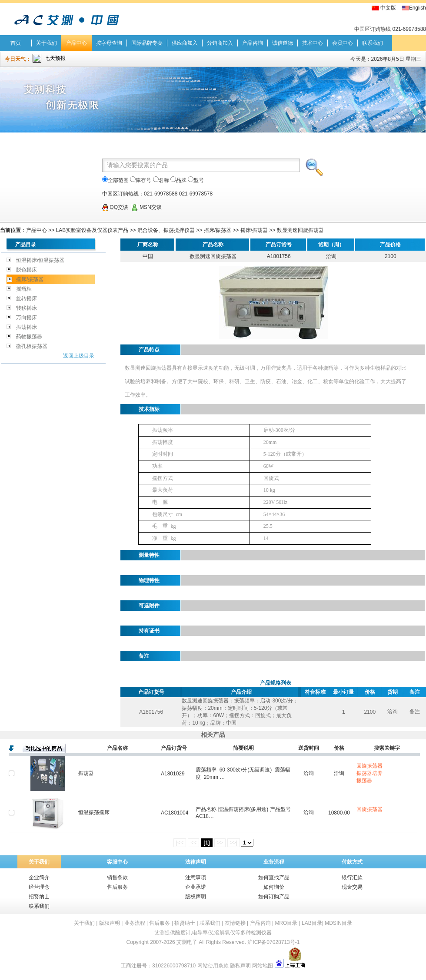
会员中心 (343, 43)
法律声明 (196, 862)
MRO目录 (286, 923)
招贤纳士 (39, 897)
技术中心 (313, 43)
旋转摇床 (27, 298)
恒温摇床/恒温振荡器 (40, 260)
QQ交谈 (115, 207)
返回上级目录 (79, 356)
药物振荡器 (29, 337)
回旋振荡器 (369, 766)
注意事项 (196, 877)
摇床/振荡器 (218, 230)
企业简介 (39, 877)
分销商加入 (220, 43)
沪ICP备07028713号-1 (273, 942)
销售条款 (117, 877)
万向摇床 (27, 318)
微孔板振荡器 (32, 346)
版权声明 (196, 897)
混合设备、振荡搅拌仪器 (167, 230)
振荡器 (86, 773)
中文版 (388, 8)
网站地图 (263, 966)
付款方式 (352, 862)
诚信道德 (283, 43)
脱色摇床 (27, 270)
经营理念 (39, 887)
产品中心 (77, 43)
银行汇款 (352, 877)
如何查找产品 (274, 877)
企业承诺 (196, 887)
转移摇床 (27, 308)
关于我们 (47, 43)
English (418, 8)
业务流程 (274, 862)
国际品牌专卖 (147, 43)
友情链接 (235, 923)
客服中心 (117, 862)
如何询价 (274, 887)
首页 (16, 43)
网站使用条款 (213, 966)
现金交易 (352, 887)
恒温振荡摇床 (94, 812)
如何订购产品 (274, 897)
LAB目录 (312, 923)
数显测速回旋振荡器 (300, 230)
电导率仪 (203, 933)
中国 (148, 256)
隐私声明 (240, 966)
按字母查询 (109, 43)
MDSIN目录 (338, 923)
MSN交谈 (146, 207)
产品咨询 (253, 43)
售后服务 (117, 887)
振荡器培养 (369, 773)
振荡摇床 (27, 327)
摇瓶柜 (24, 289)
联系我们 (373, 43)
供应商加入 (185, 43)
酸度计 (183, 933)
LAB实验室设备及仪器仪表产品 (92, 230)
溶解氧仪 (225, 933)
